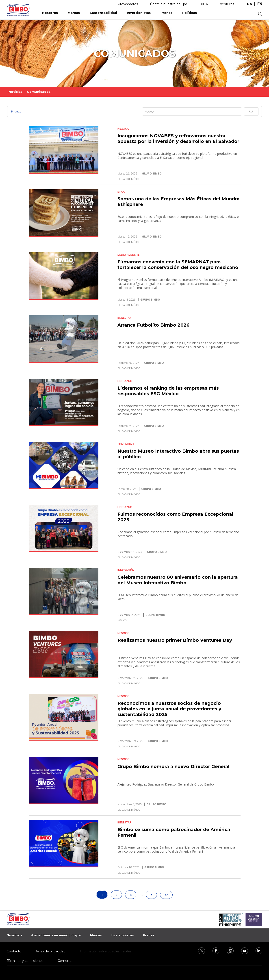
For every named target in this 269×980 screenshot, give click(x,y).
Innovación (126, 570)
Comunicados (39, 92)
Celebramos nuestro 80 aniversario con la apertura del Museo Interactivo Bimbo (178, 580)
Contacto (14, 951)
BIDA (204, 4)
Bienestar (124, 318)
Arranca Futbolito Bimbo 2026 (153, 325)
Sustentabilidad (103, 13)
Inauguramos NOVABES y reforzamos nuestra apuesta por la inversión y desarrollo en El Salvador (178, 139)
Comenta (65, 961)
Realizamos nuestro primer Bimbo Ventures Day (175, 640)
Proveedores (128, 4)
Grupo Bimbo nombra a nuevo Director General (174, 766)
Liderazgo (125, 381)
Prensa (166, 13)
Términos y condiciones (25, 961)
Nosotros (50, 13)
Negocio (124, 129)
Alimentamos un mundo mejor (56, 935)
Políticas (190, 13)
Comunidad (126, 444)
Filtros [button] (16, 111)
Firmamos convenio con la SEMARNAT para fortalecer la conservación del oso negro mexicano (178, 265)
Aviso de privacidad (51, 951)
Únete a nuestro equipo (169, 4)
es (250, 4)
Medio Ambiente (128, 255)
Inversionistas (139, 13)
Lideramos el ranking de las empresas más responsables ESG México (168, 391)
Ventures (227, 4)
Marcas (74, 13)
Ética (121, 192)
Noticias (15, 92)
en (260, 4)
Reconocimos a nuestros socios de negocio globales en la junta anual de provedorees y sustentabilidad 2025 (169, 709)
